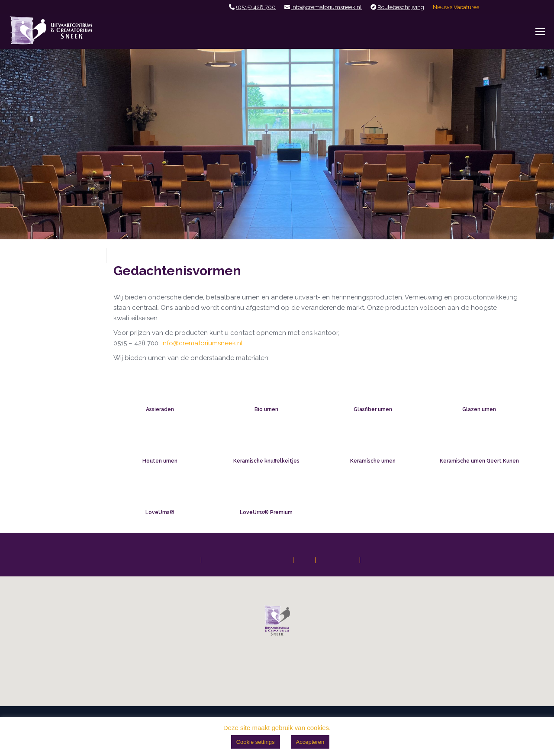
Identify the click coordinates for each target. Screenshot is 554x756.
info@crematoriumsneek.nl (327, 7)
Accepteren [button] (310, 742)
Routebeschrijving (401, 7)
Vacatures (466, 7)
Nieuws (443, 7)
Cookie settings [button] (256, 742)
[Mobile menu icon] (540, 32)
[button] (277, 621)
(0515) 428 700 (256, 7)
